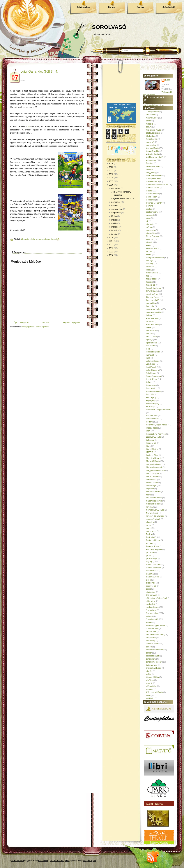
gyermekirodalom (43, 239)
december (116, 188)
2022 (111, 167)
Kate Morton (152, 388)
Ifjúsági (54, 239)
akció (148, 121)
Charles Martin (153, 188)
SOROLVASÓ (109, 27)
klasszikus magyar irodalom (159, 410)
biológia (150, 169)
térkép (149, 647)
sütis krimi (151, 601)
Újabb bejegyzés (21, 322)
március (115, 227)
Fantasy (150, 264)
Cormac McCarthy (154, 203)
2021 (111, 171)
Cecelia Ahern (152, 181)
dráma (149, 227)
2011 (111, 252)
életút (149, 245)
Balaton (149, 163)
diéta (148, 218)
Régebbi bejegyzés (71, 322)
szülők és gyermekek (156, 625)
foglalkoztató (152, 279)
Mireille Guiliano (153, 492)
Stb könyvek (152, 595)
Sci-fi (148, 580)
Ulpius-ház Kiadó (154, 668)
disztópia (150, 224)
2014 (111, 241)
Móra (148, 495)
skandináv (151, 583)
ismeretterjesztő (153, 352)
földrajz (149, 282)
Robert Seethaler (154, 568)
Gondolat (150, 306)
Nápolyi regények (154, 501)
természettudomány (155, 650)
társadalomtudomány (156, 635)
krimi (148, 431)
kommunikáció (153, 419)
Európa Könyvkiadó (155, 258)
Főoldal (46, 322)
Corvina (150, 206)
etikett (149, 254)
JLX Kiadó (151, 364)
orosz (149, 525)
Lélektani (150, 440)
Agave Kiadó (152, 118)
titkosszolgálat (152, 656)
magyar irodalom (154, 464)
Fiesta (149, 270)
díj (147, 221)
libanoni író (151, 443)
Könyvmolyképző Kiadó (157, 425)
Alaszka (150, 124)
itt (29, 126)
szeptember (117, 209)
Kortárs (112, 7)
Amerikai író (152, 139)
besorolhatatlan (153, 166)
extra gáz (150, 261)
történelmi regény (154, 662)
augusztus (116, 213)
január (114, 234)
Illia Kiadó (151, 346)
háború (149, 315)
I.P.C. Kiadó (151, 337)
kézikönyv (151, 406)
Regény (140, 7)
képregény (151, 400)
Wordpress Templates (60, 860)
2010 (111, 255)
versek (149, 683)
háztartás (150, 321)
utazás (149, 671)
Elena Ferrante (153, 236)
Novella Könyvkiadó (155, 510)
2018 (111, 178)
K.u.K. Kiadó (152, 379)
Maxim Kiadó (152, 483)
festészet (150, 267)
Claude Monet (152, 194)
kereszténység (153, 404)
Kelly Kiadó (151, 394)
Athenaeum (151, 160)
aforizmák (151, 115)
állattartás (151, 136)
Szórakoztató (169, 7)
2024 (111, 163)
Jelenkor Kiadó (153, 361)
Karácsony (151, 385)
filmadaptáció (152, 273)
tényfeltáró (151, 638)
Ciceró (149, 191)
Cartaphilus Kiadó (154, 179)
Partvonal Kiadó (153, 540)
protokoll (150, 552)
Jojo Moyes (151, 373)
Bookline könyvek (154, 175)
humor (149, 333)
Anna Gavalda (153, 151)
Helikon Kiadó (152, 324)
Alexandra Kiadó (28, 239)
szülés (149, 622)
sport (148, 589)
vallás (149, 674)
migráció (150, 489)
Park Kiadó (151, 537)
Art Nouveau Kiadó (155, 157)
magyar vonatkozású (155, 470)
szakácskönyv (152, 607)
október (115, 206)
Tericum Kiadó (153, 644)
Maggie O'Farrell (154, 458)
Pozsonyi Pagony (154, 549)
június (114, 216)
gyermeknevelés (153, 312)
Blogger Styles (90, 860)
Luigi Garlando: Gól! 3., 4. (39, 71)
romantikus (151, 571)
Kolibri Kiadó (152, 416)
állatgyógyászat (153, 133)
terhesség (151, 641)
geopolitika (151, 303)
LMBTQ (150, 452)
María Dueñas (152, 476)
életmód (150, 239)
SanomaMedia (153, 577)
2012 (111, 248)
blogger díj (151, 172)
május (114, 220)
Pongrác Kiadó (153, 546)
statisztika (151, 592)
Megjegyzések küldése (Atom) (36, 327)
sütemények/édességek (157, 598)
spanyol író (151, 586)
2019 (111, 174)
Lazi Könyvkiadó (153, 437)
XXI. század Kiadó (154, 692)
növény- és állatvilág (155, 516)
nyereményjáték (153, 519)
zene (148, 695)
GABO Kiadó (152, 291)
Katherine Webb (153, 391)
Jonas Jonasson (153, 376)
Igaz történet (152, 343)
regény (149, 562)
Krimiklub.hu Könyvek (156, 434)
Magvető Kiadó (153, 461)
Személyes (151, 610)
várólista (150, 680)
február (115, 230)
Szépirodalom (83, 7)
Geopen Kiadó (153, 300)
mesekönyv (151, 485)
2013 (111, 244)
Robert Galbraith (154, 565)
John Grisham (152, 370)
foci (148, 276)
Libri (148, 446)
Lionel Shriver (152, 449)
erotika (149, 252)
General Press (153, 297)
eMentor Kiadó (153, 248)
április (114, 223)
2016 (111, 185)
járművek (150, 355)
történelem (151, 659)
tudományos (152, 665)
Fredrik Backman (154, 288)
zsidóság (150, 698)
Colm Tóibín (152, 197)
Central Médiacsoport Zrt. (158, 185)
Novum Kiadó (152, 513)
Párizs (149, 534)
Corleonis (150, 200)
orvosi (149, 528)
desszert (150, 215)
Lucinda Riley (152, 455)
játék (148, 358)
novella (149, 507)
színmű (149, 616)
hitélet (149, 327)
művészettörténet (154, 498)
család (149, 209)
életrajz (149, 242)
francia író (151, 285)
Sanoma (150, 574)
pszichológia (152, 558)
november (116, 202)
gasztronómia (152, 294)
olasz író (150, 522)
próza (149, 556)
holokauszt (151, 331)
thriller (149, 653)
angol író (150, 142)
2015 (111, 237)
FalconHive (43, 860)
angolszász (151, 145)
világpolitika (151, 686)
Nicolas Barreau (153, 504)
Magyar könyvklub (154, 467)
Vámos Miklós (152, 677)
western (150, 689)
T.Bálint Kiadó (152, 628)
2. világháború (152, 112)
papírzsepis (151, 531)
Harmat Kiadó (152, 318)
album (149, 127)
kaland (149, 382)
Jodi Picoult (151, 367)
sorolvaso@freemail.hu (154, 105)
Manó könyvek (153, 473)
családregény (152, 212)
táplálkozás (151, 631)
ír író (148, 349)
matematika (151, 479)
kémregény (151, 397)
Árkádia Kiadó (152, 154)
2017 (111, 181)
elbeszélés (151, 233)
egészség (150, 230)
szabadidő (151, 604)
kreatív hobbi (152, 428)
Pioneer (150, 543)
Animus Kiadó (152, 148)
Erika (168, 80)
